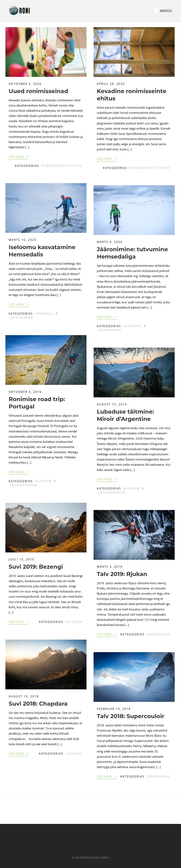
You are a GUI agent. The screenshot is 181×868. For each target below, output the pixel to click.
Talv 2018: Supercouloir (131, 716)
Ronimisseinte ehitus (62, 166)
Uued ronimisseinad (38, 91)
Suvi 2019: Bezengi (36, 567)
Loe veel (19, 156)
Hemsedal (44, 314)
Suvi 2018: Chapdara (38, 704)
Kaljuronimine (24, 485)
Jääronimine (22, 318)
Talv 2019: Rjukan (122, 574)
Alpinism (43, 481)
